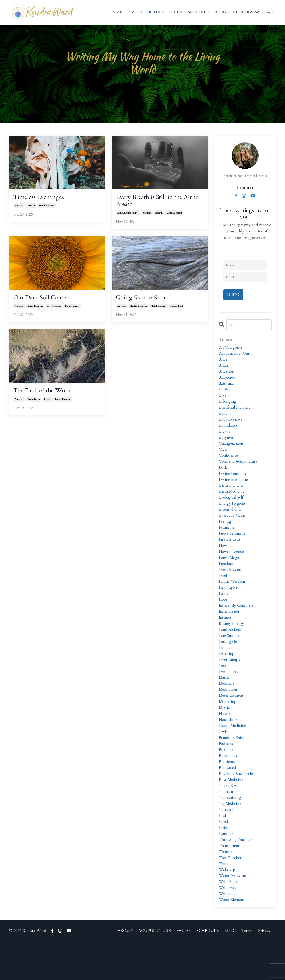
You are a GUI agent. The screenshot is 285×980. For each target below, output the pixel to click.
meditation (228, 713)
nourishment (72, 309)
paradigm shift (232, 765)
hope (224, 617)
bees (223, 399)
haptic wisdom (138, 309)
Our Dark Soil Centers (45, 300)
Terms (247, 969)
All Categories (231, 347)
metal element (47, 207)
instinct (225, 636)
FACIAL (176, 12)
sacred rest (177, 309)
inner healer (230, 630)
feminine (227, 540)
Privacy (264, 969)
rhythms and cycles (237, 803)
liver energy (230, 681)
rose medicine (231, 809)
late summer (54, 309)
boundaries (34, 403)
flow (223, 559)
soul (223, 848)
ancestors (227, 373)
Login (269, 12)
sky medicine (230, 835)
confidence (229, 463)
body (223, 418)
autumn (19, 207)
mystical (226, 732)
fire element (230, 553)
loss (223, 687)
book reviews (231, 424)
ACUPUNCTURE (148, 12)
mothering (228, 726)
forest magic (230, 572)
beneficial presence (235, 412)
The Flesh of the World (47, 394)
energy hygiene (233, 514)
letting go (228, 662)
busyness (226, 444)
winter (225, 931)
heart (224, 611)
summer (226, 867)
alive (223, 360)
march (224, 700)
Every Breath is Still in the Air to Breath (159, 202)
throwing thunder (236, 874)
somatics (226, 841)
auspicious (228, 379)
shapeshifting (230, 829)
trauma (226, 887)
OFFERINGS (245, 12)
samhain (226, 822)
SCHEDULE (199, 12)
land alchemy (231, 649)
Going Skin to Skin (144, 300)
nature (225, 739)
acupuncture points (128, 215)
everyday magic (233, 527)
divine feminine (233, 482)
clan (223, 456)
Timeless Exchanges (41, 198)
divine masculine (234, 488)
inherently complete (237, 623)
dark (223, 476)
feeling (225, 533)
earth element (35, 309)
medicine (227, 707)
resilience (227, 790)
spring (225, 861)
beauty (225, 392)
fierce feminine (232, 546)
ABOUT (120, 12)
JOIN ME (234, 294)
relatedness (229, 784)
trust (224, 899)
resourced (228, 797)
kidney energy (232, 643)
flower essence (232, 566)
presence (226, 777)
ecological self (232, 508)
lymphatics (229, 694)
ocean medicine (233, 752)
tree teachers (231, 893)
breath (31, 207)
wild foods (229, 919)
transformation (232, 880)
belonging (228, 405)
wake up (227, 906)
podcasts (226, 771)
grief (223, 591)
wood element (232, 938)
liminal (225, 668)
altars (224, 367)
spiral (224, 854)
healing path (230, 604)
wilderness (228, 925)
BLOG (220, 12)
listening (227, 675)
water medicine (233, 912)
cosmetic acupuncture (238, 469)
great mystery (231, 585)
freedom (226, 578)
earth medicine (232, 501)
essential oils (230, 521)
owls (223, 758)
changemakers (232, 450)
